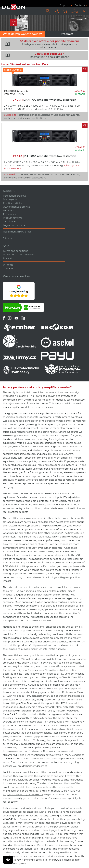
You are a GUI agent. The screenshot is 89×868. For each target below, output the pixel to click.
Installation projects (14, 196)
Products (67, 34)
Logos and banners (14, 225)
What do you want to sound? (22, 34)
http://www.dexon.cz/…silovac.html (34, 819)
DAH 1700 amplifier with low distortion (44, 100)
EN (83, 11)
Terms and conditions (15, 251)
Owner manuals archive (17, 207)
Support (65, 5)
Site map (8, 238)
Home (5, 64)
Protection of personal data (19, 255)
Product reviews (12, 218)
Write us (8, 265)
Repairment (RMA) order (17, 232)
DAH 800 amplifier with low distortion (45, 156)
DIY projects (10, 199)
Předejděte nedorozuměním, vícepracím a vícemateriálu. (41, 44)
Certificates (10, 221)
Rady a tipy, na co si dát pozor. (36, 55)
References (9, 214)
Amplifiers (42, 64)
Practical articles (13, 203)
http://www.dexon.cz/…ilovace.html (23, 795)
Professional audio (22, 64)
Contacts (80, 5)
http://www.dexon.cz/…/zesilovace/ (61, 526)
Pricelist (8, 258)
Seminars (8, 210)
